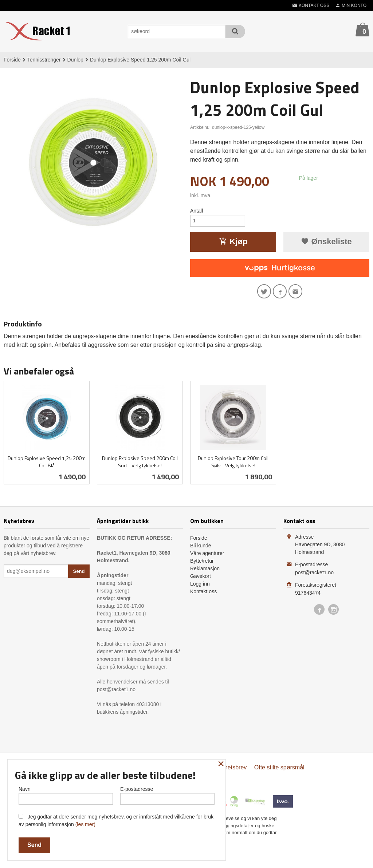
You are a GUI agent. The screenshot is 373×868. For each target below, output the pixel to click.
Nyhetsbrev (232, 772)
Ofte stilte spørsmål (279, 772)
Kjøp (233, 244)
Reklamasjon (205, 573)
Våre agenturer (207, 558)
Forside (12, 60)
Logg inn (200, 588)
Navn (66, 794)
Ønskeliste (326, 244)
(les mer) (85, 824)
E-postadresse (167, 794)
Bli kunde (201, 550)
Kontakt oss (203, 596)
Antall (197, 211)
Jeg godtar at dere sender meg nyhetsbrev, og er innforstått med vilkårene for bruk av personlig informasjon (116, 821)
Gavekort (201, 580)
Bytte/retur (202, 565)
